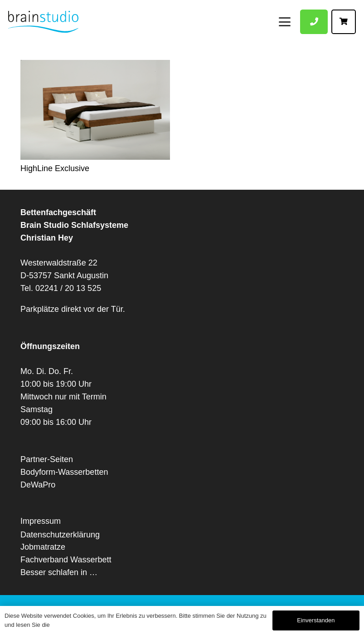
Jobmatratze (43, 547)
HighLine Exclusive (55, 168)
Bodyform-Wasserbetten (64, 472)
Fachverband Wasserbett (66, 560)
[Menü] (285, 22)
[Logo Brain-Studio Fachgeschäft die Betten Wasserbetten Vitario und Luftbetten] (43, 22)
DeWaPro (38, 485)
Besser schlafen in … (59, 572)
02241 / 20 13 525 (68, 288)
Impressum (41, 521)
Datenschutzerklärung (60, 535)
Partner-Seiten (47, 459)
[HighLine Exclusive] (95, 110)
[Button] (314, 22)
